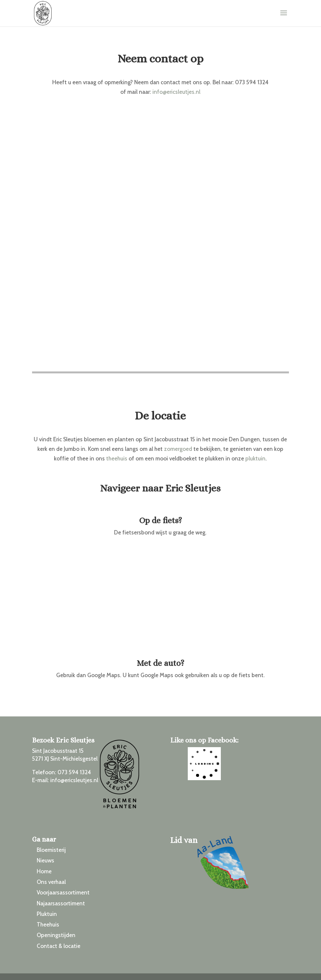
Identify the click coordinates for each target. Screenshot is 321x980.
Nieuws (45, 860)
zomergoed (178, 449)
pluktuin (255, 458)
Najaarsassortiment (61, 903)
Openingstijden (56, 935)
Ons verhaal (51, 882)
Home (44, 871)
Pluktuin (47, 914)
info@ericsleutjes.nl (176, 92)
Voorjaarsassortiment (63, 892)
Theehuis (48, 925)
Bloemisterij (51, 850)
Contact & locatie (59, 946)
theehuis (117, 458)
